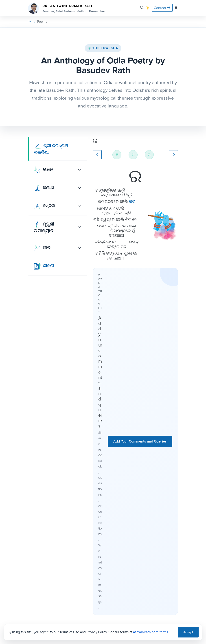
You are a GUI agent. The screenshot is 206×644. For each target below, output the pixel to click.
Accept (188, 632)
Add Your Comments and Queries (140, 441)
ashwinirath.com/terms (151, 632)
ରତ (132, 201)
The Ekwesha (103, 48)
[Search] (142, 8)
